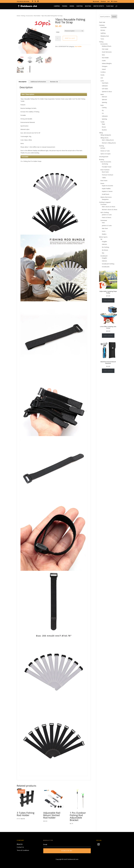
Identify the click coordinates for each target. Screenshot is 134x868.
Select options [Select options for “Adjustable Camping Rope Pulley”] (108, 300)
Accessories (30, 16)
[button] (49, 21)
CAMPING (57, 6)
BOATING (88, 6)
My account (96, 2)
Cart (109, 2)
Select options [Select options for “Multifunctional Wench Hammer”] (108, 371)
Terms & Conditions (23, 850)
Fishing (23, 16)
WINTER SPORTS (99, 6)
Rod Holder (37, 16)
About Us (20, 844)
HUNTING (80, 6)
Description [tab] (23, 82)
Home (18, 16)
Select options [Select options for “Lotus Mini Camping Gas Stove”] (108, 336)
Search (114, 17)
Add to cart (70, 38)
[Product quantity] (58, 38)
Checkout (103, 2)
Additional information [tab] (38, 82)
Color (58, 32)
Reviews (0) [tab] (54, 82)
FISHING (65, 6)
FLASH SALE (110, 6)
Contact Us (20, 847)
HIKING (72, 6)
